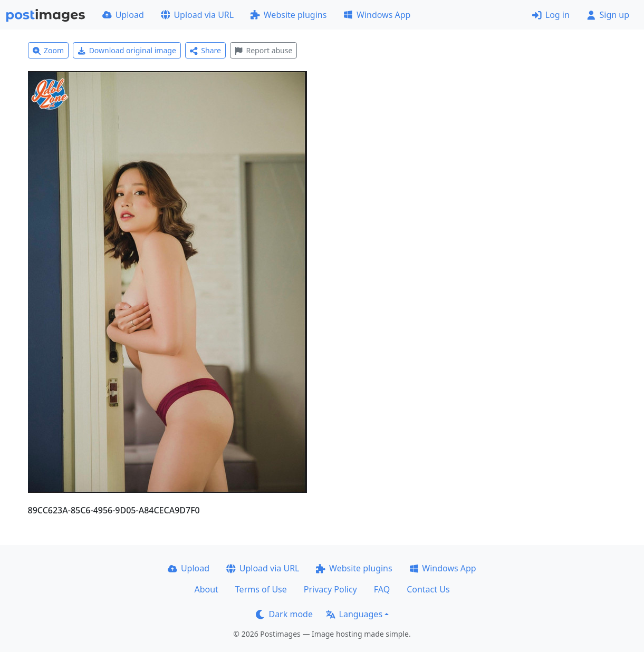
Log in (551, 15)
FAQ (382, 589)
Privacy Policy (330, 589)
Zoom (49, 50)
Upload (123, 15)
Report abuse (263, 50)
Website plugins (289, 15)
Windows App (377, 15)
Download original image (127, 50)
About (206, 589)
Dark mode (284, 614)
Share (205, 50)
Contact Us (428, 589)
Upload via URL (197, 15)
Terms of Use (261, 589)
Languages (354, 614)
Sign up (608, 15)
